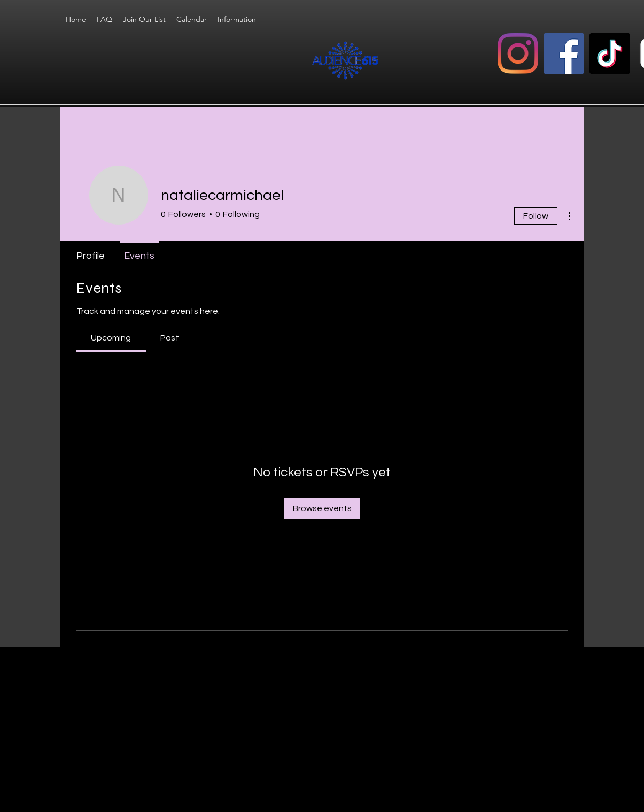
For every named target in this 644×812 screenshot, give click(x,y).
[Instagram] (518, 53)
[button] (237, 19)
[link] (111, 338)
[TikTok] (610, 53)
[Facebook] (564, 53)
